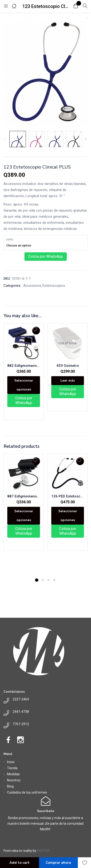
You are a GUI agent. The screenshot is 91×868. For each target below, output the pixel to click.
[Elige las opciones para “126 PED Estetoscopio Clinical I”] (68, 516)
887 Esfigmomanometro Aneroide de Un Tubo (24, 496)
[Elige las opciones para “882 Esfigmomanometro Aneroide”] (24, 385)
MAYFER (43, 851)
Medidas (13, 774)
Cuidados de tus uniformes (27, 792)
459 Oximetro (68, 366)
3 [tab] (48, 580)
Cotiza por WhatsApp (46, 256)
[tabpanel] (24, 514)
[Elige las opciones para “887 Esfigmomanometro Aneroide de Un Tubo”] (24, 516)
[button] (76, 6)
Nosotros (14, 780)
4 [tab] (54, 580)
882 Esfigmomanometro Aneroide (24, 366)
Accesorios (32, 286)
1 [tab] (37, 580)
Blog (10, 786)
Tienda (12, 768)
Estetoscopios (54, 286)
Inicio (11, 762)
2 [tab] (43, 580)
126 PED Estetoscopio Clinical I (68, 496)
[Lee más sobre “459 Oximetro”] (68, 381)
